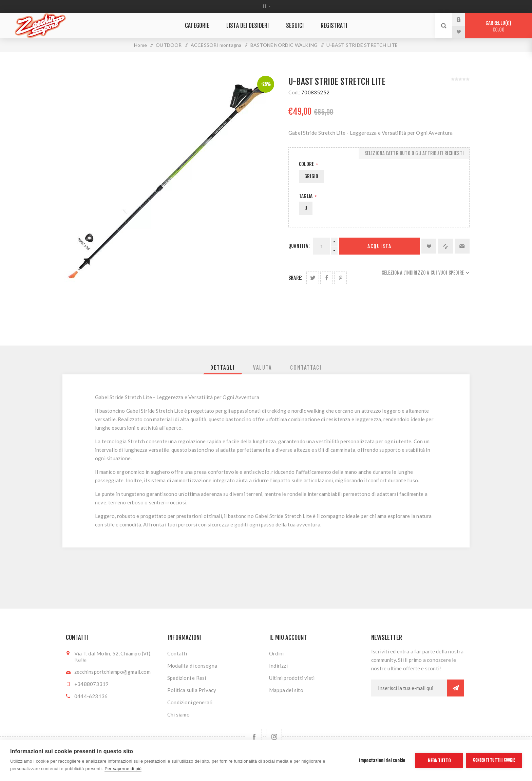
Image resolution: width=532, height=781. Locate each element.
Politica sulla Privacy (192, 690)
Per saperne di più (123, 769)
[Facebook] (254, 737)
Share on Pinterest (340, 278)
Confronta (445, 246)
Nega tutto (439, 760)
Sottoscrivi (456, 688)
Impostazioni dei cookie (382, 760)
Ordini (276, 653)
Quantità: (299, 246)
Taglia (306, 196)
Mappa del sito (286, 690)
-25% (266, 84)
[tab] (223, 368)
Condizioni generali (190, 702)
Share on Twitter (313, 278)
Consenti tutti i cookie (494, 760)
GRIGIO (311, 176)
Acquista (379, 246)
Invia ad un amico (462, 246)
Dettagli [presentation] (223, 368)
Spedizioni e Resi (187, 678)
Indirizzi (278, 666)
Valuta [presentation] (262, 368)
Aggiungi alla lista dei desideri (429, 246)
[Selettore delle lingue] (266, 6)
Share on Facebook (327, 278)
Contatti (177, 653)
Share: (295, 278)
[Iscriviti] (409, 688)
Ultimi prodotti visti (292, 678)
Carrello (499, 26)
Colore (307, 164)
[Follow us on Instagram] (274, 737)
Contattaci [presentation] (306, 368)
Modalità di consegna (192, 666)
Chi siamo (178, 714)
